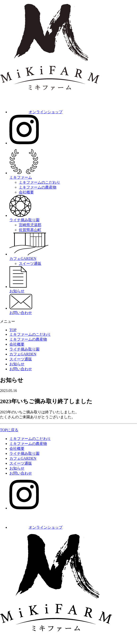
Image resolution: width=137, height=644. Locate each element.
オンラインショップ (36, 112)
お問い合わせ (21, 369)
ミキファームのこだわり (39, 182)
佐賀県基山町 (30, 230)
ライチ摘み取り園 (24, 349)
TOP (13, 330)
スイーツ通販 (30, 264)
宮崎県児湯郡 (30, 225)
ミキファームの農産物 (38, 187)
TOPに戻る (9, 430)
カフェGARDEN (23, 354)
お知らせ (17, 364)
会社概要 (26, 192)
